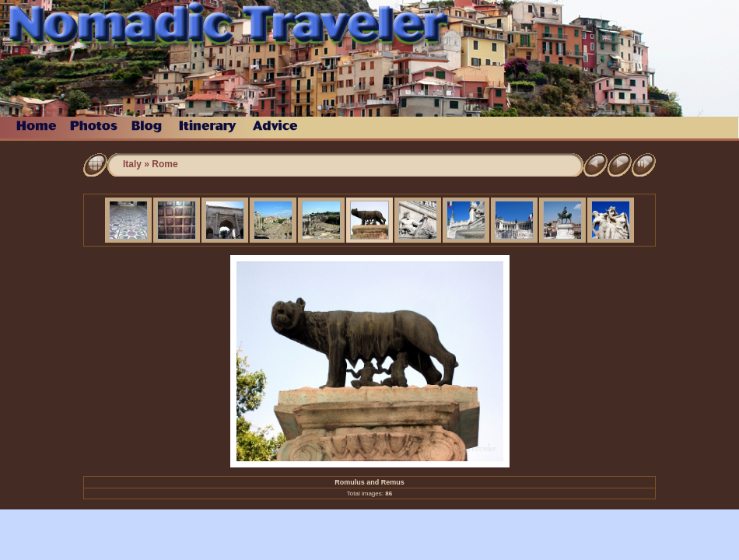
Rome (165, 164)
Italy (132, 164)
